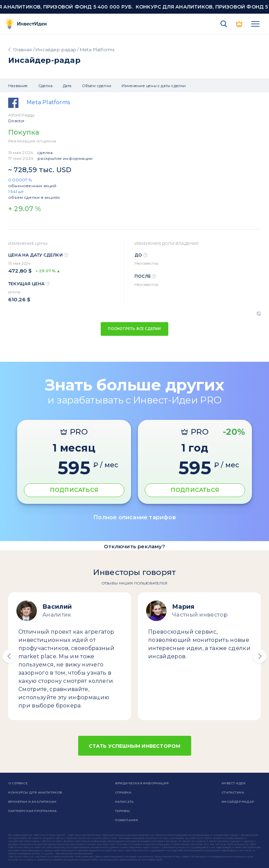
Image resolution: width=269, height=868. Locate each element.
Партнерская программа (32, 811)
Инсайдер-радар (56, 50)
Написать (124, 802)
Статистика (233, 792)
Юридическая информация (142, 783)
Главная (23, 50)
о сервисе (18, 783)
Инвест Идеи (233, 783)
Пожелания (127, 820)
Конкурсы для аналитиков (35, 792)
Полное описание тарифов (134, 517)
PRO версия (240, 24)
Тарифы (122, 811)
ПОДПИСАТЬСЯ (74, 490)
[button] (10, 656)
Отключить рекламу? (134, 546)
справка (123, 792)
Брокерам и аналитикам (32, 802)
